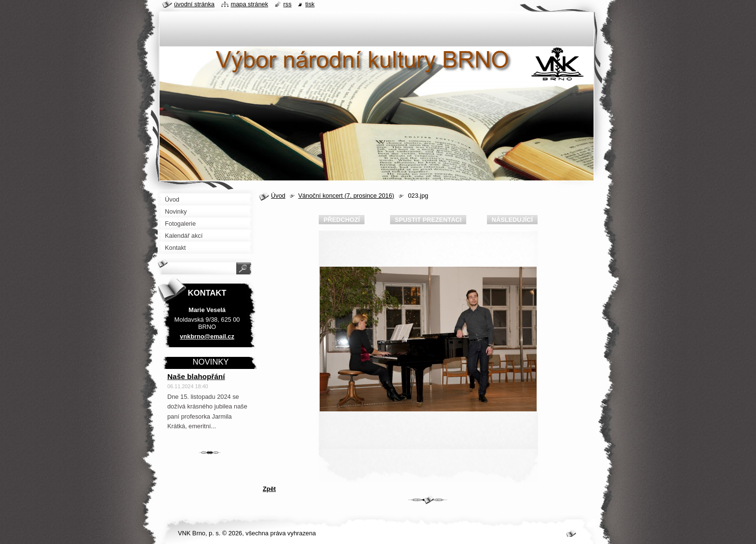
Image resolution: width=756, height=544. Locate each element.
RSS (288, 4)
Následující (512, 220)
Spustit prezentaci (428, 220)
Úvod (278, 196)
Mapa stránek (250, 4)
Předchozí (342, 220)
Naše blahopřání (196, 376)
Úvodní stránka (194, 4)
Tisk (310, 4)
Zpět (269, 489)
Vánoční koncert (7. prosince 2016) (346, 196)
